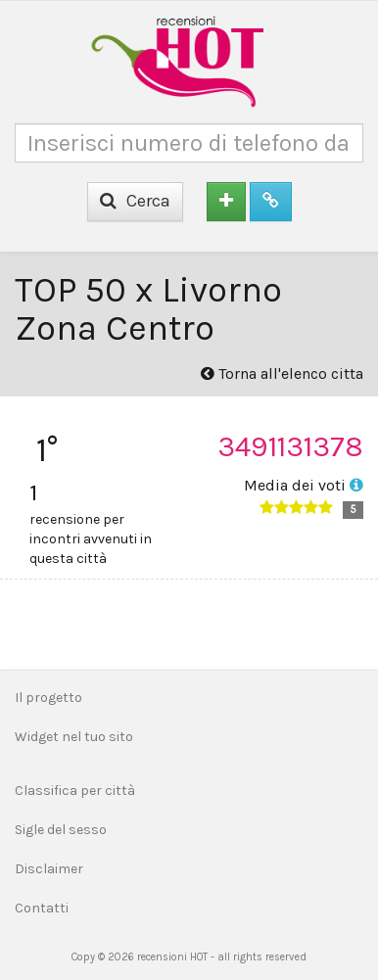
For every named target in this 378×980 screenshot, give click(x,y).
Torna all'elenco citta (282, 373)
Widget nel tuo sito (74, 737)
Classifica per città (75, 791)
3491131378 (290, 446)
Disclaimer (49, 869)
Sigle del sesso (61, 830)
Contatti (42, 908)
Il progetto (48, 698)
